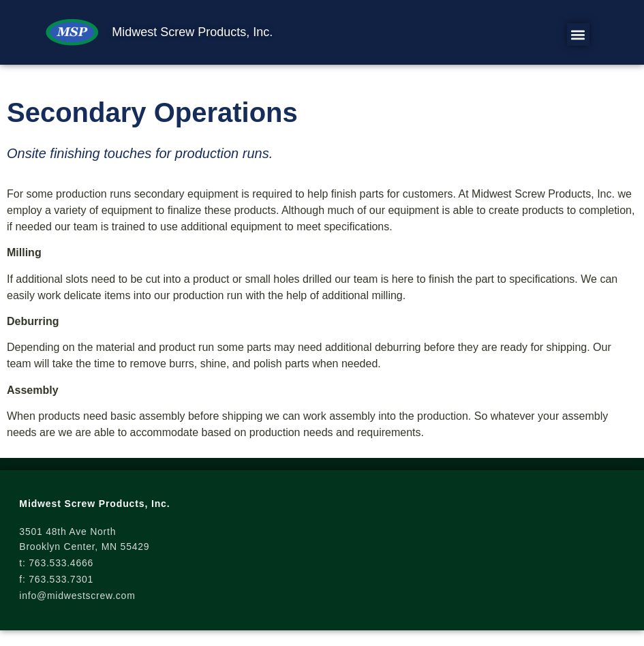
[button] (578, 34)
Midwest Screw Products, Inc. (192, 32)
